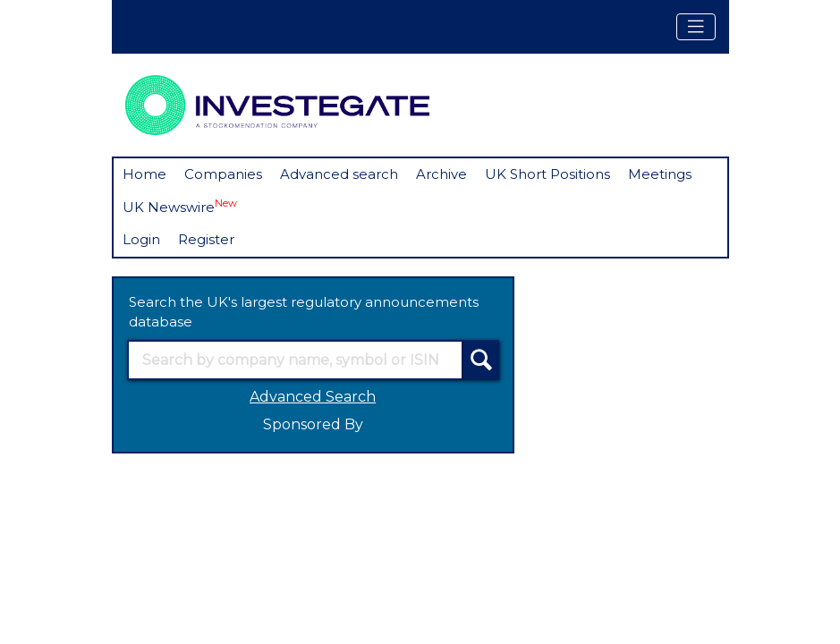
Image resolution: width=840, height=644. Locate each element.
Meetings (660, 174)
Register (206, 239)
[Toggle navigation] (696, 27)
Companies (223, 174)
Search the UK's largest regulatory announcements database (304, 312)
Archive (441, 174)
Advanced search (339, 174)
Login (141, 239)
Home (144, 174)
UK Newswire (180, 206)
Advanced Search (313, 397)
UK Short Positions (547, 174)
